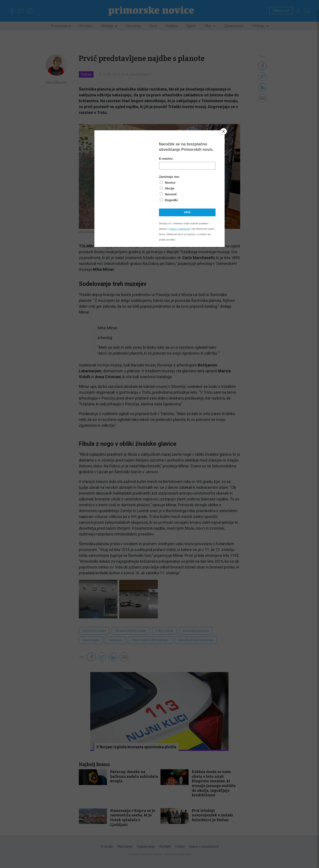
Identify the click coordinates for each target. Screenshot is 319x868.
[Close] (224, 131)
